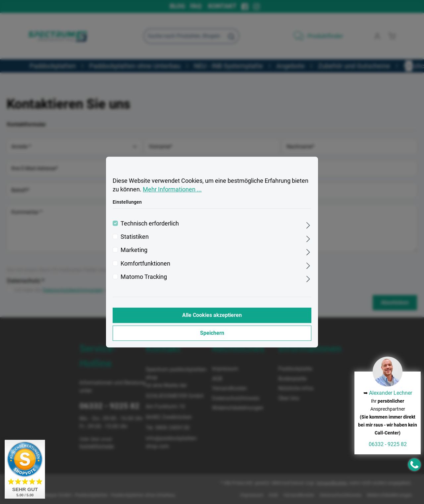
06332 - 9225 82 (388, 444)
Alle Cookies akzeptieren (212, 315)
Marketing (134, 250)
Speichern (212, 333)
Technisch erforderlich (150, 224)
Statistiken (135, 237)
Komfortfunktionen (145, 264)
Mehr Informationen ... (172, 190)
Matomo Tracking (144, 277)
